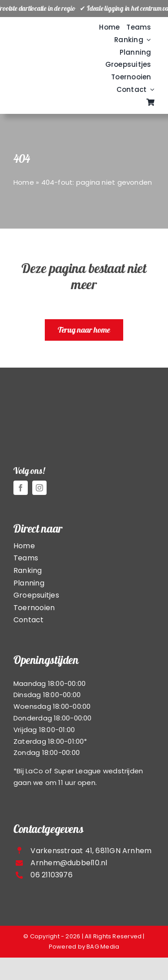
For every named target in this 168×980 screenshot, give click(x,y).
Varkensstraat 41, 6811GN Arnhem (91, 851)
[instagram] (39, 488)
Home (24, 182)
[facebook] (21, 488)
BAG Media (103, 947)
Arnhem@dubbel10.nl (69, 863)
